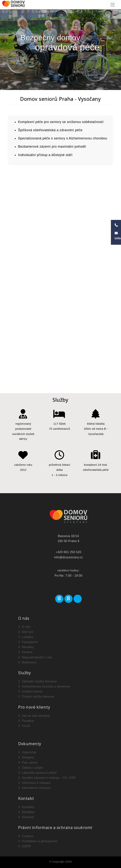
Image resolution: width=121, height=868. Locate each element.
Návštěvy (27, 812)
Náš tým (26, 632)
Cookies (26, 836)
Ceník (24, 726)
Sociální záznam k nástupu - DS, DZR (47, 778)
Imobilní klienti (30, 692)
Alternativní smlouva (34, 788)
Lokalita (26, 637)
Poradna (26, 721)
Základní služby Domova (37, 681)
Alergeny (26, 757)
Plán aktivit (28, 763)
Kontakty (26, 807)
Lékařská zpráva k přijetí (37, 773)
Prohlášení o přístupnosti (38, 841)
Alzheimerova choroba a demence (44, 686)
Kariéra (25, 652)
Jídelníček (27, 752)
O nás (24, 627)
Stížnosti (26, 817)
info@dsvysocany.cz (68, 557)
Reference (27, 662)
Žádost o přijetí (31, 768)
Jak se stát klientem (34, 716)
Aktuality (26, 647)
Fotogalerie (28, 642)
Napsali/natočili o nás (35, 657)
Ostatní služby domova (36, 697)
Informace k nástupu (34, 783)
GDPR (24, 846)
